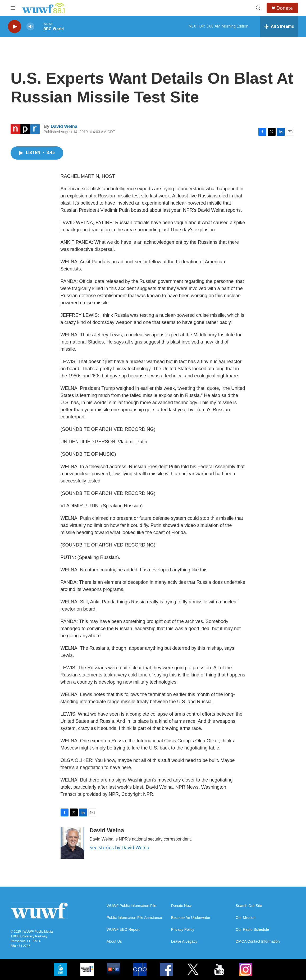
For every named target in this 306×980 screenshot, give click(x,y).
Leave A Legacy (184, 941)
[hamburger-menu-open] (13, 8)
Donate (285, 8)
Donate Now (181, 906)
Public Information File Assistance (134, 918)
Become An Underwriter (191, 918)
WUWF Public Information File (131, 906)
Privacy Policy (183, 930)
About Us (114, 941)
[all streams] (279, 26)
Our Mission (246, 918)
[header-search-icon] (258, 8)
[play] (15, 27)
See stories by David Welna (120, 847)
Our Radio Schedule (252, 930)
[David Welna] (72, 843)
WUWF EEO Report (123, 930)
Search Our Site (249, 906)
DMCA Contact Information (258, 941)
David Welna (64, 126)
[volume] (30, 27)
